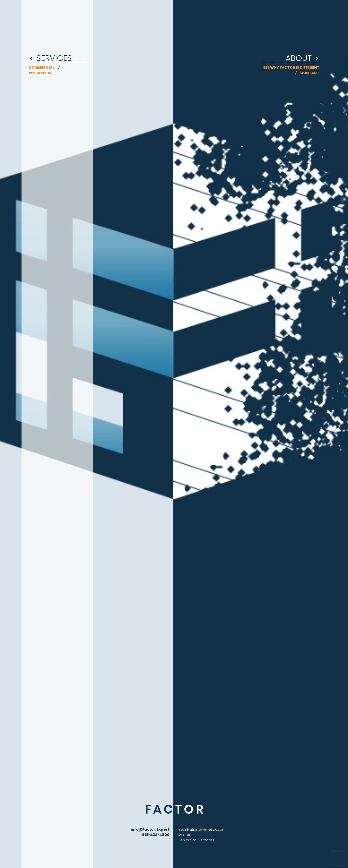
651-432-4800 (156, 835)
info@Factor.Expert (150, 829)
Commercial (41, 68)
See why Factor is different (291, 68)
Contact (310, 73)
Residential (40, 73)
